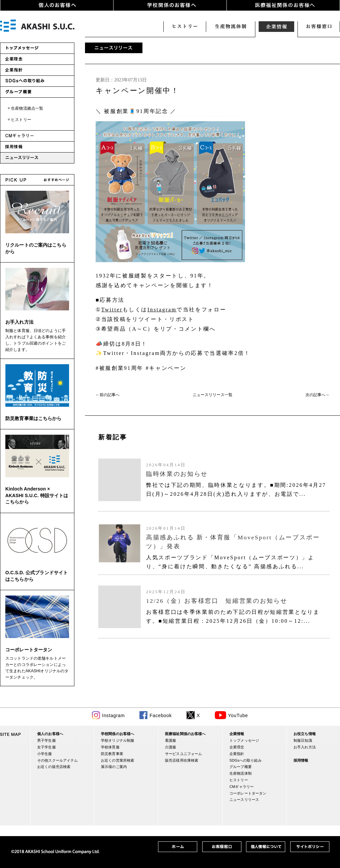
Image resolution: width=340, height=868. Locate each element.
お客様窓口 (319, 27)
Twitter (112, 310)
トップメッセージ (244, 740)
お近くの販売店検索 (54, 767)
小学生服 (45, 754)
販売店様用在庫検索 (182, 760)
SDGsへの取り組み (246, 760)
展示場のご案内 (114, 767)
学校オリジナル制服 (118, 740)
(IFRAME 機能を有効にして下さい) (212, 534)
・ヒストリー (19, 120)
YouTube (238, 715)
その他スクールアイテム (57, 760)
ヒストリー (185, 27)
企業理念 (237, 747)
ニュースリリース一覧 (212, 395)
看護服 (170, 740)
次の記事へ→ (317, 395)
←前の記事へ (108, 395)
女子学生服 (46, 747)
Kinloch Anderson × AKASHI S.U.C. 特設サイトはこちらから (37, 495)
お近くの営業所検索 (118, 760)
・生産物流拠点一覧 (25, 108)
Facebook (161, 715)
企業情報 (276, 27)
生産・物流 (230, 27)
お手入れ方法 (19, 322)
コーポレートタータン (29, 650)
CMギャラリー (242, 787)
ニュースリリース (244, 800)
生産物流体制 (241, 773)
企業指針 (237, 754)
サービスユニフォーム (183, 754)
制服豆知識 (303, 740)
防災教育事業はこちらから (34, 418)
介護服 (170, 747)
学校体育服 (110, 747)
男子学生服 (46, 740)
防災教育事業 (112, 754)
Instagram (162, 310)
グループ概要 (241, 767)
